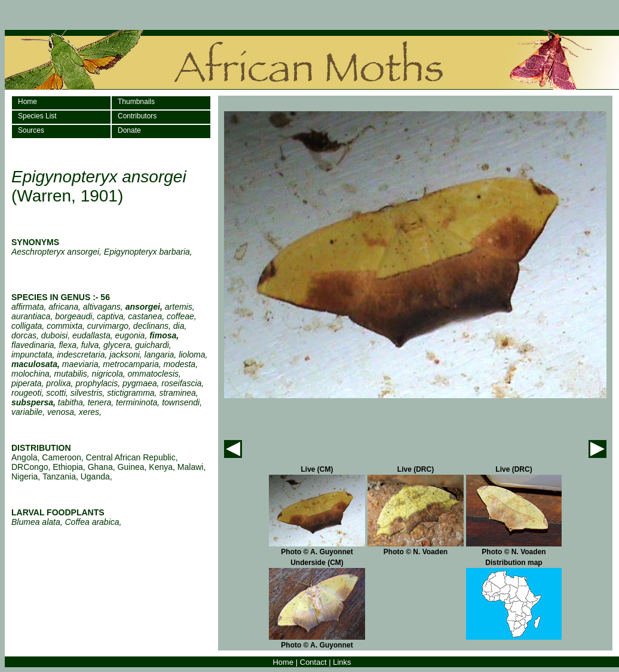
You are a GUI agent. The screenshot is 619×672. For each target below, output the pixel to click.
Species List (37, 116)
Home (27, 102)
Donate (129, 130)
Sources (31, 130)
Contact (313, 662)
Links (342, 662)
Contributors (137, 116)
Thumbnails (136, 102)
